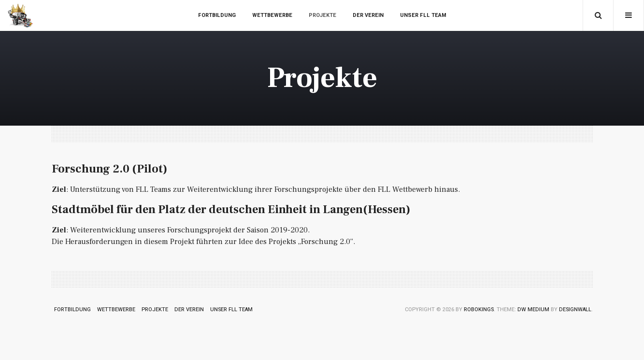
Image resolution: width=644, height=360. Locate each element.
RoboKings (479, 310)
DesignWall (575, 310)
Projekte (322, 15)
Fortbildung (217, 15)
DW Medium (533, 310)
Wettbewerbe (272, 15)
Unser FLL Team (423, 15)
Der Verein (368, 15)
